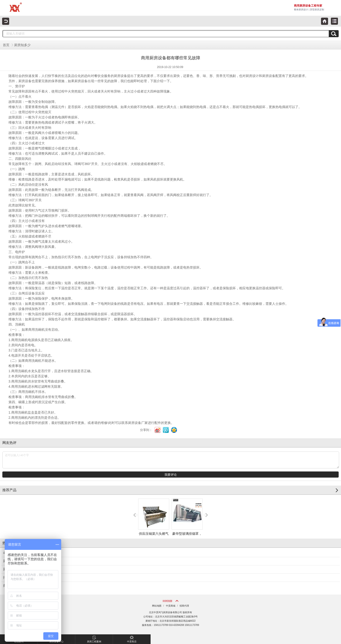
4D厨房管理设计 (15, 553)
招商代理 (184, 606)
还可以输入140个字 (171, 460)
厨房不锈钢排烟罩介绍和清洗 (24, 569)
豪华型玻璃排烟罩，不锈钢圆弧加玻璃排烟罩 (187, 525)
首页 (6, 45)
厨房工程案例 (94, 639)
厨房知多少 (22, 45)
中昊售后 (132, 639)
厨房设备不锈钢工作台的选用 (24, 561)
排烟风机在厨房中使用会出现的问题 (29, 578)
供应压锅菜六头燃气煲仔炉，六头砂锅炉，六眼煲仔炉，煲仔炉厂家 (154, 530)
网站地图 (157, 606)
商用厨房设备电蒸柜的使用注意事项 (29, 586)
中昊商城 (171, 606)
